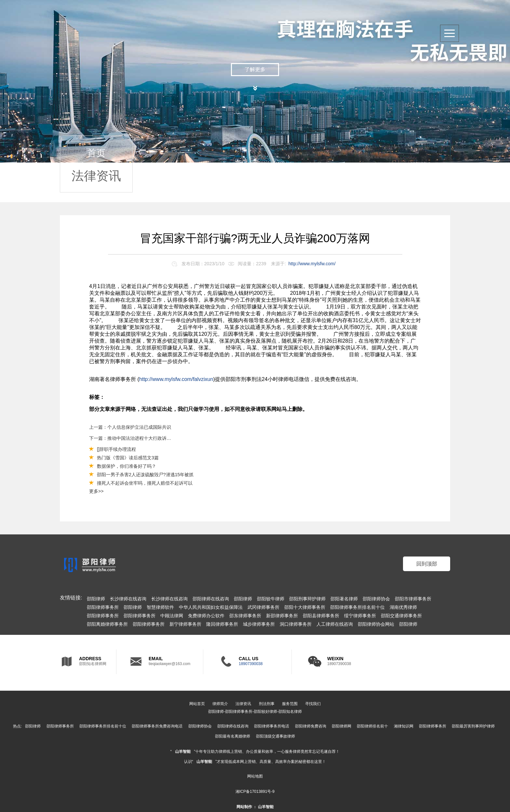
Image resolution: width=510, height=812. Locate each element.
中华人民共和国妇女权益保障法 (211, 607)
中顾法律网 (172, 616)
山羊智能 (183, 752)
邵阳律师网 (342, 726)
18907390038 (251, 664)
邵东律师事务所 (245, 616)
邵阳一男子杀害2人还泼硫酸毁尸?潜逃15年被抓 (145, 475)
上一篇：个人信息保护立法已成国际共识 (130, 427)
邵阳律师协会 (376, 599)
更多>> (96, 491)
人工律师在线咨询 (335, 624)
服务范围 (290, 704)
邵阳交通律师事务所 (401, 616)
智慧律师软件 (160, 607)
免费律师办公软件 (206, 616)
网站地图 (255, 776)
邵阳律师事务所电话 (272, 726)
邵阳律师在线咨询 (211, 599)
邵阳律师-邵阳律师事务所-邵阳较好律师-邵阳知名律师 (255, 712)
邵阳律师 (96, 599)
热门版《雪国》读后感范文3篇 (128, 458)
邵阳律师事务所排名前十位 (357, 607)
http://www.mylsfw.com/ (312, 264)
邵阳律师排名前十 (372, 726)
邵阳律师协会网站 (376, 624)
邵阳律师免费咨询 (311, 726)
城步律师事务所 (259, 624)
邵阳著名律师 (344, 599)
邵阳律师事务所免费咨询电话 (157, 726)
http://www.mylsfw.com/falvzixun (176, 379)
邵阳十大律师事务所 (305, 607)
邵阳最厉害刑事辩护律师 (473, 726)
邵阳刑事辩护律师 (307, 599)
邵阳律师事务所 (103, 607)
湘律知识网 (404, 726)
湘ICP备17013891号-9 (255, 792)
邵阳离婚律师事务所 (107, 624)
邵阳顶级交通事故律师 (275, 736)
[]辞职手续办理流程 (116, 449)
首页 (96, 153)
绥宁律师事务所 (360, 616)
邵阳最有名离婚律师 (233, 736)
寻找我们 (313, 704)
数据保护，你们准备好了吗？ (127, 466)
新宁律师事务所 (185, 624)
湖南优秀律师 (403, 607)
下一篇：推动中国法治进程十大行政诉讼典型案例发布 (131, 438)
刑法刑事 (267, 704)
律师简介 (220, 704)
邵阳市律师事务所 (413, 599)
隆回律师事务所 (222, 624)
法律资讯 (96, 176)
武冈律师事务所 (263, 607)
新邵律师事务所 (282, 616)
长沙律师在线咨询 (128, 599)
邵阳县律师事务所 (321, 616)
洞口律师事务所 (296, 624)
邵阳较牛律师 (271, 599)
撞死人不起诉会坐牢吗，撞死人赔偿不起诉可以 (145, 483)
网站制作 (244, 807)
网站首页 (197, 704)
